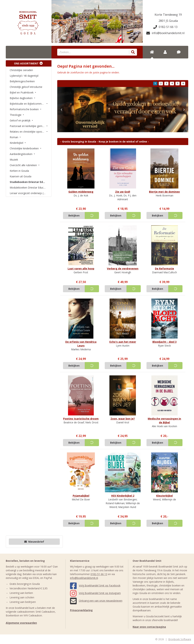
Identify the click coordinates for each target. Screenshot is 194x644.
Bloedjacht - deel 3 (164, 342)
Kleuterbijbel (164, 496)
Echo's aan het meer (123, 342)
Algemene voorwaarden (21, 623)
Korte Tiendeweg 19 (168, 15)
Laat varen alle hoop (81, 269)
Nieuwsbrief (34, 542)
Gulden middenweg (81, 192)
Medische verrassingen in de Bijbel (164, 420)
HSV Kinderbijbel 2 (123, 496)
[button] (62, 110)
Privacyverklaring (81, 610)
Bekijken (74, 215)
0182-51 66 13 (165, 27)
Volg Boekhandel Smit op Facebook (95, 585)
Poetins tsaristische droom (81, 419)
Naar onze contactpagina (149, 627)
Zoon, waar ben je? (123, 419)
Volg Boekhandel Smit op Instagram (95, 593)
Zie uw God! (123, 192)
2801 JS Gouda (168, 21)
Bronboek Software (180, 639)
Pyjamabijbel (81, 496)
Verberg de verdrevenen (123, 269)
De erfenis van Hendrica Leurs (81, 344)
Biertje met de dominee (164, 192)
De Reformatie (164, 269)
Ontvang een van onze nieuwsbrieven (96, 601)
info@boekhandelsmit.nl (165, 33)
